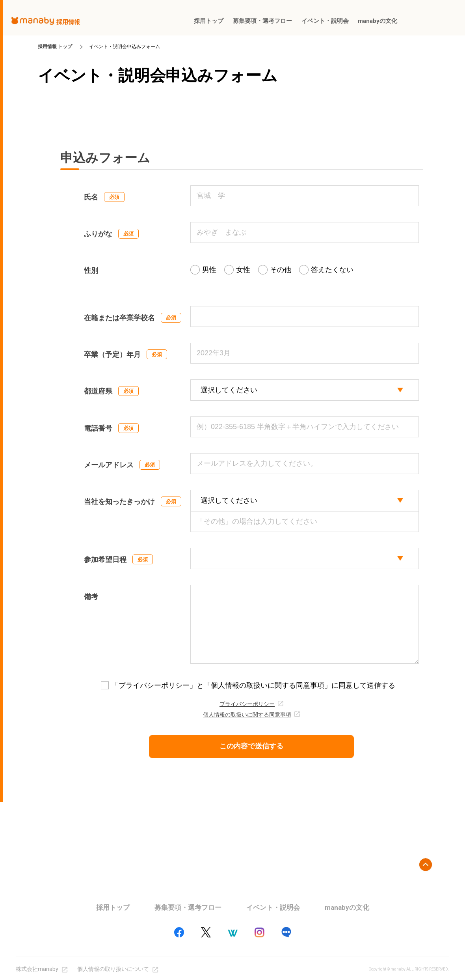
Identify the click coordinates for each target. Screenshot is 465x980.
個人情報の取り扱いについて (113, 969)
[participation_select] (305, 558)
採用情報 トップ (55, 47)
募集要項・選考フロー (188, 907)
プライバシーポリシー (247, 704)
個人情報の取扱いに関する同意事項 (247, 715)
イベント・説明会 (273, 907)
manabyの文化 (347, 907)
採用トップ (113, 907)
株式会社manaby (37, 969)
